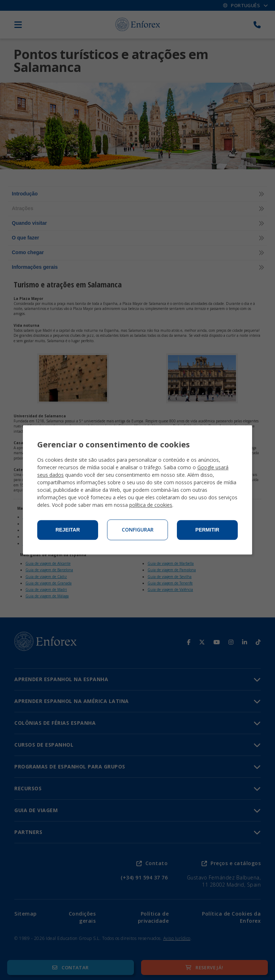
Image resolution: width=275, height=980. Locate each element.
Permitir (208, 530)
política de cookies (151, 505)
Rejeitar (68, 530)
